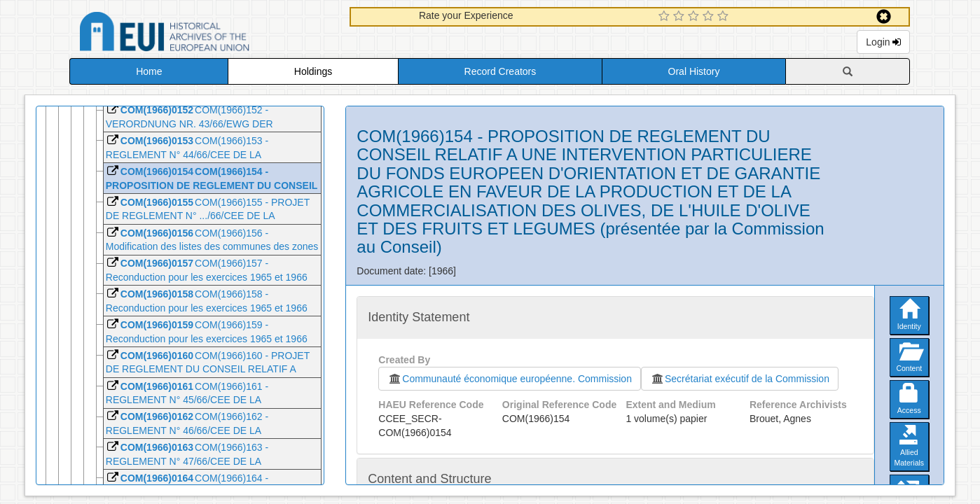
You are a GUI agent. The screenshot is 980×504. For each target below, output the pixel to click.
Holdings (313, 71)
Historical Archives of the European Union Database (204, 34)
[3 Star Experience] (695, 17)
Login (883, 42)
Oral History (694, 71)
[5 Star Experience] (725, 17)
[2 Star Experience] (681, 17)
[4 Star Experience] (710, 17)
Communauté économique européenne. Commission (510, 379)
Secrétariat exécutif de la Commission (740, 379)
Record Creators (501, 71)
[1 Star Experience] (666, 17)
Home (149, 71)
